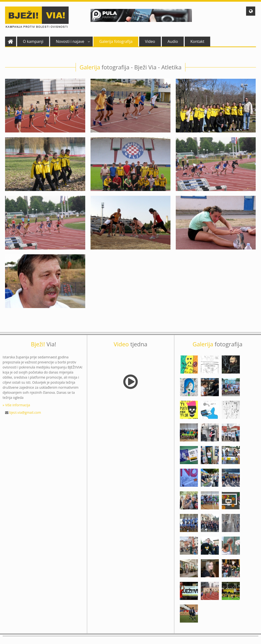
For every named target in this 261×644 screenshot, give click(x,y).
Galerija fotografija (116, 41)
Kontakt (197, 41)
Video (150, 41)
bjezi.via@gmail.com (25, 412)
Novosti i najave (73, 41)
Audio (173, 41)
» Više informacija (16, 405)
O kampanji (33, 41)
